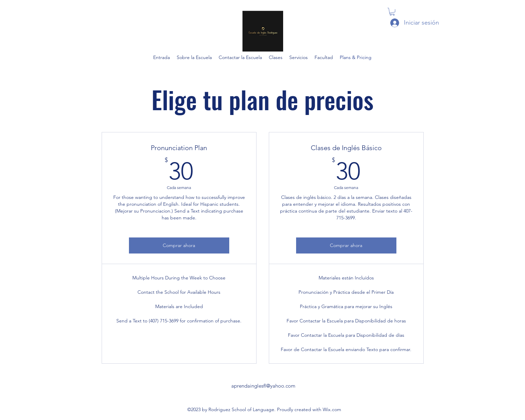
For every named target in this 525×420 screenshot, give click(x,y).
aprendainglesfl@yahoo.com (263, 386)
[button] (392, 12)
